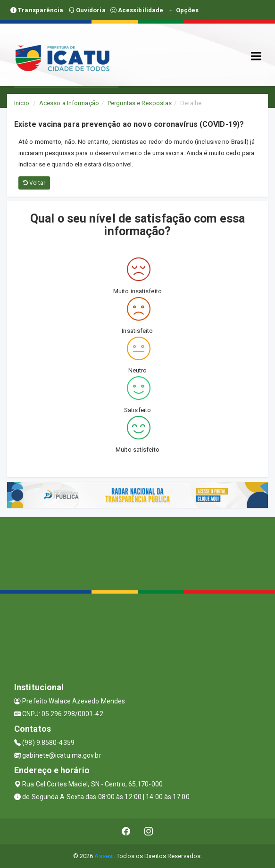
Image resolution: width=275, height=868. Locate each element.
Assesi (104, 856)
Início (22, 103)
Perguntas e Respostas (140, 103)
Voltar (34, 183)
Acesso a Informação (69, 103)
